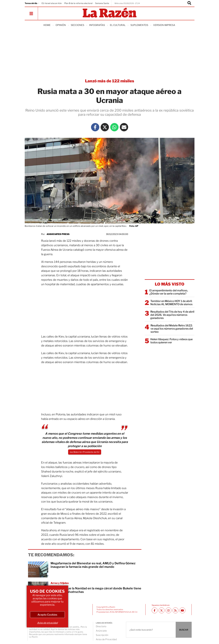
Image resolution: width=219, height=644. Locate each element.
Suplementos (139, 25)
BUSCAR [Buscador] (184, 630)
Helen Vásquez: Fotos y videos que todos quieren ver (172, 341)
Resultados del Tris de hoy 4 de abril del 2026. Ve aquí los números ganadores (172, 315)
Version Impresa (164, 25)
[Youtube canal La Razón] (182, 610)
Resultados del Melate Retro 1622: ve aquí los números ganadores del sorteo (172, 329)
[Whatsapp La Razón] (114, 127)
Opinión (61, 25)
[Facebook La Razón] (95, 127)
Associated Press (58, 234)
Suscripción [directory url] (102, 635)
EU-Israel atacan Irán (52, 3)
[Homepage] (110, 13)
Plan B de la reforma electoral (78, 3)
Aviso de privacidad (47, 623)
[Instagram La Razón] (169, 610)
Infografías (97, 25)
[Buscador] (189, 3)
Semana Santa (102, 3)
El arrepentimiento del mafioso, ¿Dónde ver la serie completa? (169, 292)
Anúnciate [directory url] (101, 631)
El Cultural (118, 25)
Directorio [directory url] (101, 626)
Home (47, 25)
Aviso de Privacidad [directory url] (106, 639)
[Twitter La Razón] (105, 127)
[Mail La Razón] (124, 127)
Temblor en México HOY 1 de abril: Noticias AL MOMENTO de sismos (171, 303)
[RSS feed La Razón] (175, 610)
